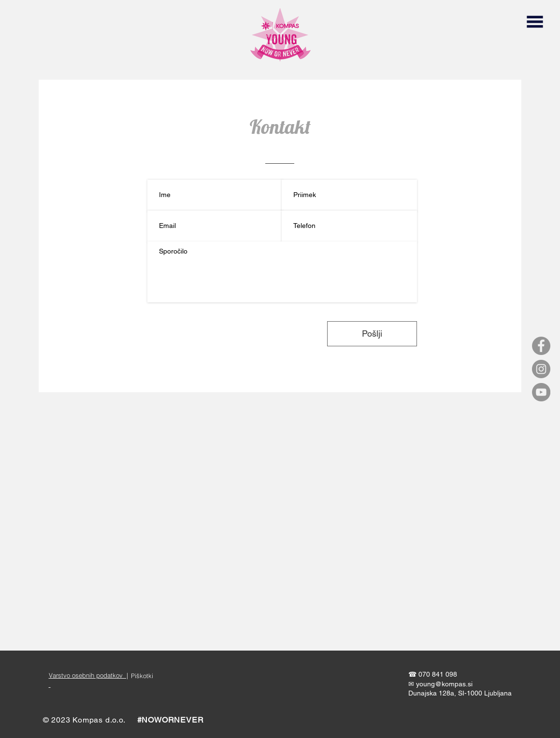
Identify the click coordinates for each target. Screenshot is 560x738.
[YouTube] (541, 392)
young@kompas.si (444, 684)
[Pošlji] (372, 334)
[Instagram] (541, 369)
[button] (535, 22)
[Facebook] (541, 346)
